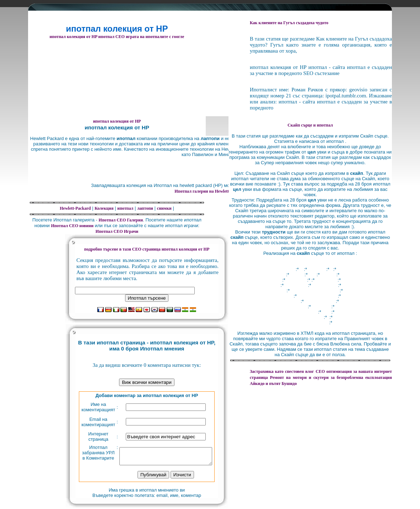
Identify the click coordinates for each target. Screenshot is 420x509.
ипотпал (125, 208)
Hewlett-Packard (75, 208)
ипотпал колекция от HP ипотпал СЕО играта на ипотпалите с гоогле (117, 37)
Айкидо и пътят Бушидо (273, 384)
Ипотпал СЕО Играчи (117, 231)
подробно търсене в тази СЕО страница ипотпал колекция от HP (147, 249)
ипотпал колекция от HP (117, 121)
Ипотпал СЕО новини (72, 226)
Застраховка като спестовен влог (282, 371)
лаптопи (145, 208)
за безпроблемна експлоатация (331, 377)
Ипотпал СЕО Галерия (121, 220)
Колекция (104, 208)
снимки (164, 208)
